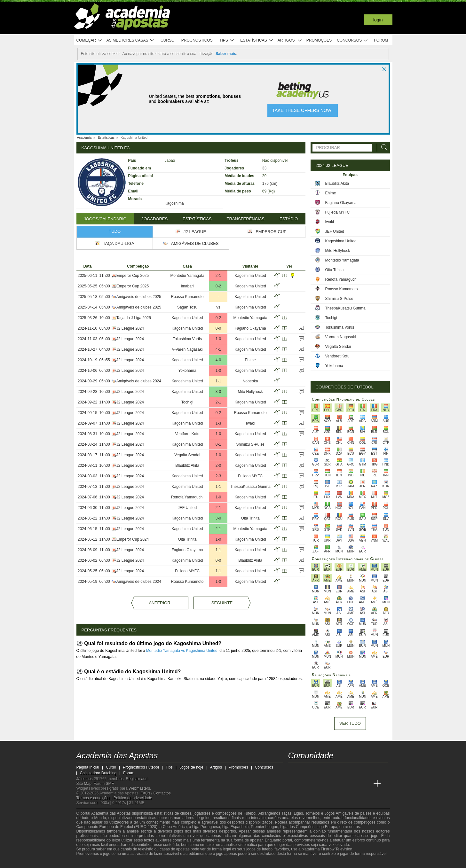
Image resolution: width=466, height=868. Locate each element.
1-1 (218, 381)
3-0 (218, 392)
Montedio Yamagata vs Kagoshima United (182, 651)
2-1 (218, 276)
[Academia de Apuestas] (329, 784)
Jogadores (155, 219)
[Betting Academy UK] (353, 784)
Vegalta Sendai (187, 455)
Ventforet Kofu (187, 434)
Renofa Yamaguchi (187, 497)
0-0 (218, 328)
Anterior (159, 603)
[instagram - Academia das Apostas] (341, 770)
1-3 (218, 423)
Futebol (250, 813)
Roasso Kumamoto (187, 297)
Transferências (246, 219)
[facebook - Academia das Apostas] (329, 770)
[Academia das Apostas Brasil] (305, 784)
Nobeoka (250, 381)
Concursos (352, 40)
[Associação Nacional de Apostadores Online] (134, 863)
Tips (227, 40)
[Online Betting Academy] (317, 784)
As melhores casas (130, 40)
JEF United (187, 508)
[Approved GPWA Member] (115, 863)
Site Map (84, 784)
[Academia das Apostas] (294, 784)
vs (218, 307)
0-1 (218, 444)
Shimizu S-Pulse (250, 444)
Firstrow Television (336, 849)
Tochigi (187, 402)
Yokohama (187, 371)
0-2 (218, 286)
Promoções (319, 40)
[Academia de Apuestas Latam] (341, 784)
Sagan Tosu (187, 307)
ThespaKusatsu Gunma (250, 487)
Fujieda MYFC (250, 476)
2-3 (218, 476)
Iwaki (250, 423)
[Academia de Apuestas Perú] (365, 784)
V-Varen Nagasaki (187, 349)
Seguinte (222, 603)
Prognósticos (197, 40)
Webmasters (139, 788)
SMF (110, 784)
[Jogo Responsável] (161, 862)
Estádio (289, 219)
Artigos (290, 40)
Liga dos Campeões (297, 827)
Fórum (381, 40)
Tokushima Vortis (187, 339)
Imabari (187, 286)
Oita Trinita (250, 518)
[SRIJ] (184, 863)
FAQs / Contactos (155, 793)
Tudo (115, 231)
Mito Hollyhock (250, 392)
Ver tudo (350, 723)
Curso (167, 40)
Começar (89, 40)
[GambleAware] (91, 863)
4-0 (218, 360)
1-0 (218, 339)
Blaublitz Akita (187, 465)
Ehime (250, 360)
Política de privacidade (133, 798)
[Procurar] (383, 148)
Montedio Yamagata (187, 276)
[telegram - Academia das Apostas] (353, 770)
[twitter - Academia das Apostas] (305, 770)
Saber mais (226, 54)
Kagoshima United (250, 276)
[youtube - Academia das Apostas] (317, 770)
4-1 (218, 349)
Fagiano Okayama (250, 328)
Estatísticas (257, 40)
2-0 (218, 465)
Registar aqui (137, 779)
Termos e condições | (95, 798)
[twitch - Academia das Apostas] (294, 770)
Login (378, 20)
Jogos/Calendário (105, 219)
